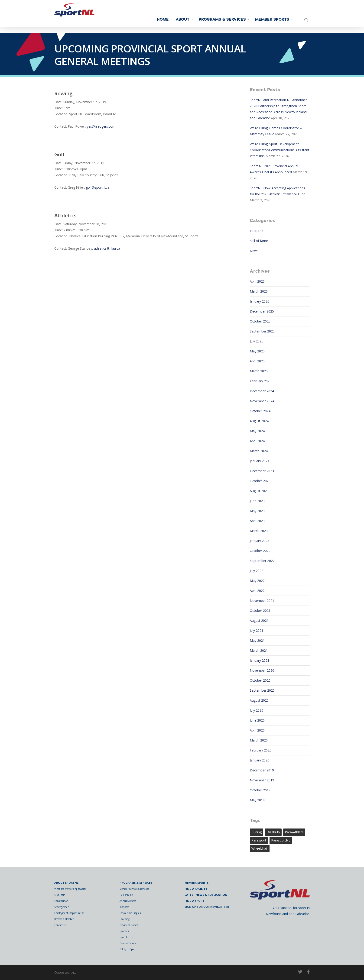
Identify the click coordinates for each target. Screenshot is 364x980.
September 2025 (262, 331)
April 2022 (257, 591)
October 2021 (260, 611)
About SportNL (66, 883)
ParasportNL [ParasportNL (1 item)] (281, 840)
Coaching (125, 919)
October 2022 (260, 551)
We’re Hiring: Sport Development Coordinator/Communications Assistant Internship (279, 150)
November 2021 (262, 601)
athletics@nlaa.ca (107, 248)
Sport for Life (126, 937)
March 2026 (259, 291)
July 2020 (257, 710)
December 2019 (262, 770)
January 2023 (260, 541)
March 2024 (259, 451)
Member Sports (274, 19)
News (254, 251)
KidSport (124, 907)
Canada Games (128, 943)
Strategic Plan (62, 907)
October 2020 (260, 680)
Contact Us (60, 925)
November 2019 (262, 780)
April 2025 (257, 361)
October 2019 (260, 790)
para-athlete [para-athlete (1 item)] (294, 832)
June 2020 (257, 720)
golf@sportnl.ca (98, 187)
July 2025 (257, 341)
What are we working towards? (71, 889)
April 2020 (257, 730)
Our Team (60, 895)
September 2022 (262, 561)
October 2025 (260, 321)
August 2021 (259, 621)
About (185, 19)
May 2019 (257, 800)
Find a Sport (194, 901)
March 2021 (259, 650)
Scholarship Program (131, 913)
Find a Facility (196, 889)
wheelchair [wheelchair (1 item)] (260, 848)
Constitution (61, 901)
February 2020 (261, 750)
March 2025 (259, 371)
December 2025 (262, 311)
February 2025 (261, 381)
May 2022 (257, 581)
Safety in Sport (128, 949)
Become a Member (64, 919)
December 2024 (262, 391)
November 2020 (262, 670)
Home (163, 19)
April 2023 (257, 521)
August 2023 (259, 491)
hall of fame (259, 241)
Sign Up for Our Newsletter (207, 907)
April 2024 (257, 441)
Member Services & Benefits (134, 889)
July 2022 (257, 571)
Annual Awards (128, 901)
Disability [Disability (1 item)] (273, 832)
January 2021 (260, 660)
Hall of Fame (126, 895)
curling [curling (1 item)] (257, 832)
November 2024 (262, 401)
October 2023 (260, 481)
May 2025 (257, 351)
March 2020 (259, 740)
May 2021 (257, 640)
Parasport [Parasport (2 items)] (259, 840)
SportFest (125, 931)
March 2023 (259, 531)
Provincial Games (129, 925)
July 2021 (257, 630)
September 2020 (262, 690)
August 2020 (259, 700)
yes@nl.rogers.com (101, 126)
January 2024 (260, 461)
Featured (257, 231)
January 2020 (260, 760)
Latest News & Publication (206, 895)
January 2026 (260, 301)
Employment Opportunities (69, 913)
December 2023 (262, 471)
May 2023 (257, 511)
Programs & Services (224, 19)
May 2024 (257, 431)
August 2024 (259, 421)
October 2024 (260, 411)
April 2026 (257, 281)
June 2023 (257, 501)
